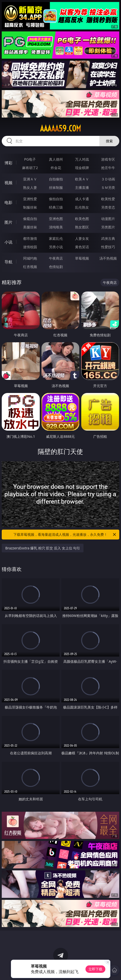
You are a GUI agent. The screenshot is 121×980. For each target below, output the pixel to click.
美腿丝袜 (30, 227)
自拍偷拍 (56, 179)
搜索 (109, 141)
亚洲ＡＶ (30, 179)
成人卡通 (82, 199)
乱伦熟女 (82, 207)
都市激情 (30, 238)
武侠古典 (108, 238)
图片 (8, 222)
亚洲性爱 (30, 199)
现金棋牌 (82, 168)
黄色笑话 (82, 247)
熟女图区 (82, 227)
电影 (8, 202)
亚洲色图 (56, 219)
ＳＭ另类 (108, 187)
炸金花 (56, 168)
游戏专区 (108, 159)
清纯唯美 (56, 227)
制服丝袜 (30, 207)
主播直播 (82, 187)
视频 (8, 183)
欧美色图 (82, 219)
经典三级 (56, 207)
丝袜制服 (56, 187)
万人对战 (82, 159)
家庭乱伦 (56, 238)
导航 (8, 262)
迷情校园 (30, 247)
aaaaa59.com (60, 128)
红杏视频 (30, 267)
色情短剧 (56, 267)
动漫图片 (108, 219)
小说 (8, 242)
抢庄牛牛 (108, 168)
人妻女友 (82, 238)
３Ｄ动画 (108, 179)
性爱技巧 (108, 247)
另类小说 (56, 247)
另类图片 (108, 227)
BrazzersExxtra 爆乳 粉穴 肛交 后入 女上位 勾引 (43, 548)
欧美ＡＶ (82, 179)
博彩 (8, 163)
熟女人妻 (30, 187)
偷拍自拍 (56, 199)
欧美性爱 (108, 199)
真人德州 (56, 159)
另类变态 (108, 207)
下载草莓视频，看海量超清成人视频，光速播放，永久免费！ (65, 535)
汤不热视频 (108, 258)
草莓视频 (82, 258)
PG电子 (30, 159)
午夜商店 (56, 258)
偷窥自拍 (30, 219)
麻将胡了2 (30, 168)
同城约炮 (30, 258)
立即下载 (95, 969)
